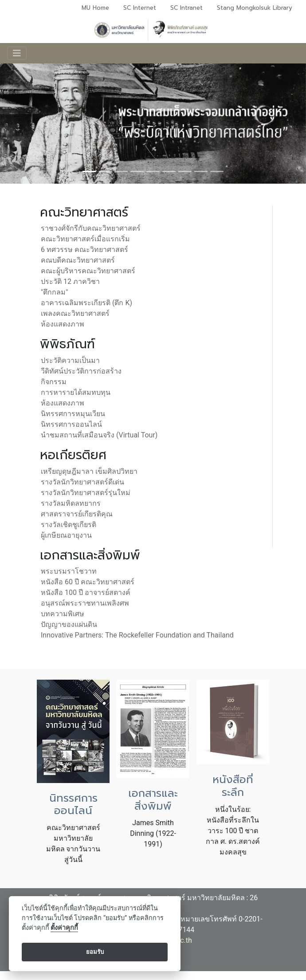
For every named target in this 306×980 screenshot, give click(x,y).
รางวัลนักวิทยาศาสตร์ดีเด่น (82, 482)
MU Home (95, 8)
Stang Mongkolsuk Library (255, 8)
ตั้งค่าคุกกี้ (64, 928)
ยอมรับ (95, 952)
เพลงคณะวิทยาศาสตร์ (75, 313)
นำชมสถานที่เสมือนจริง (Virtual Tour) (99, 435)
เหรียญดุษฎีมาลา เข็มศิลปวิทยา (89, 471)
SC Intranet (186, 8)
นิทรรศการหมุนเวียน (73, 414)
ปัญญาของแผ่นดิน (69, 624)
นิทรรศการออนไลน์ (71, 424)
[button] (23, 490)
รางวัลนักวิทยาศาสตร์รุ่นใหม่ (86, 493)
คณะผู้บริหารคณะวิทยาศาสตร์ (88, 271)
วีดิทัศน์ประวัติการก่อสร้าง (81, 371)
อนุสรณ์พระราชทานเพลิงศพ (85, 603)
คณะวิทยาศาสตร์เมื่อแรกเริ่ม (85, 239)
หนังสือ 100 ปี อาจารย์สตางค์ (86, 592)
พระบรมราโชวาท (69, 571)
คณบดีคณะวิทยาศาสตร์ (78, 260)
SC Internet (140, 8)
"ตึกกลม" (54, 292)
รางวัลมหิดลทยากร (71, 503)
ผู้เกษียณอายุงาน (66, 535)
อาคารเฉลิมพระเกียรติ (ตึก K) (86, 303)
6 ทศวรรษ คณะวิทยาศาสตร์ (84, 250)
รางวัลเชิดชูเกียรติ (69, 525)
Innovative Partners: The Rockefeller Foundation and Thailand (137, 635)
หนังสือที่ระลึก (233, 786)
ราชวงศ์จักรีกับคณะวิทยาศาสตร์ (91, 228)
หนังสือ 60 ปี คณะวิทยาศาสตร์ (88, 582)
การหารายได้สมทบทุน (76, 392)
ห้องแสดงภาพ (63, 324)
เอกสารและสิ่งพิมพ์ (153, 800)
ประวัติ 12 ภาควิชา (70, 281)
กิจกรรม (54, 382)
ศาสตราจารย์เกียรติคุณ (77, 514)
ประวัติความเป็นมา (70, 360)
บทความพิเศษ (63, 614)
